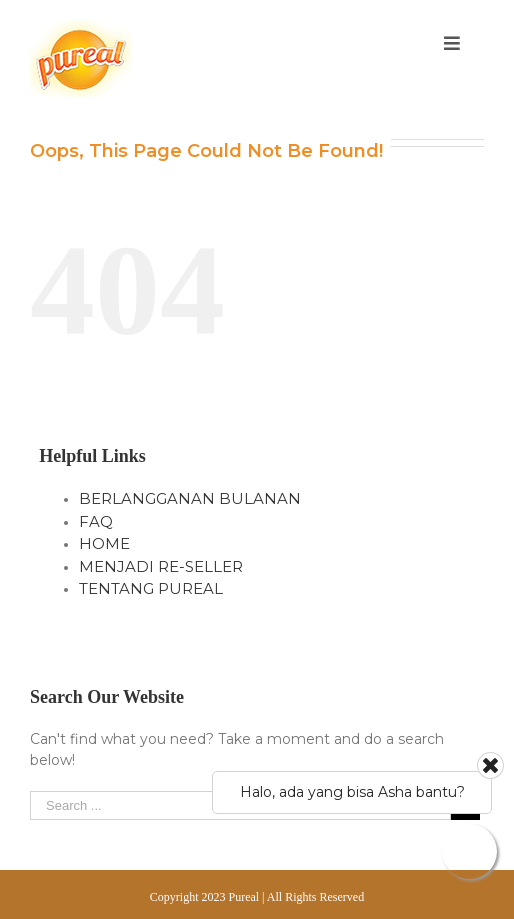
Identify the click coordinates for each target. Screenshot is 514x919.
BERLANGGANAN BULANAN (190, 498)
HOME (104, 543)
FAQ (96, 521)
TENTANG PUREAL (151, 588)
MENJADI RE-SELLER (161, 566)
